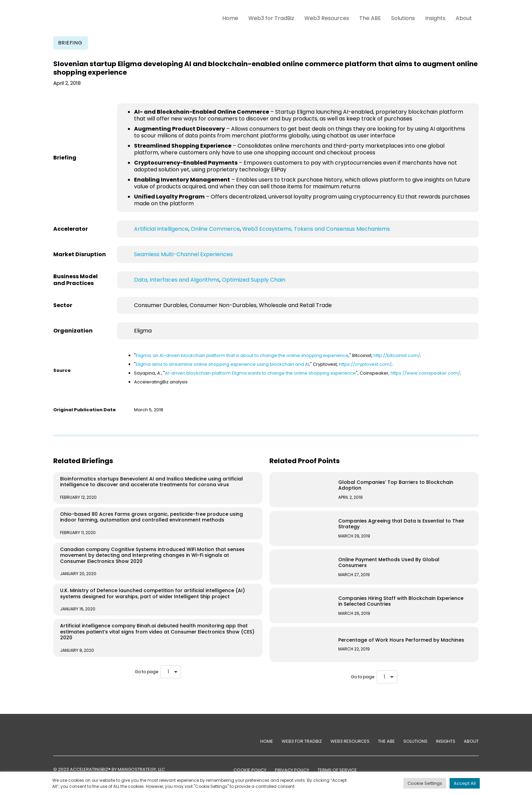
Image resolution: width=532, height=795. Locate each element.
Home (230, 18)
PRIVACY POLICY (292, 770)
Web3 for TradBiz (271, 18)
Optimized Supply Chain (254, 280)
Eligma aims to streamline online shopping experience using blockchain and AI (222, 364)
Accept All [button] (465, 783)
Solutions (403, 18)
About (464, 18)
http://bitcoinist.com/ (397, 355)
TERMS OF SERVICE (337, 770)
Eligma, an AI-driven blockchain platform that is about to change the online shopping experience (242, 355)
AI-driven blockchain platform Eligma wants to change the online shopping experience (260, 373)
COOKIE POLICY (250, 770)
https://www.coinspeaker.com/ (425, 373)
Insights (435, 18)
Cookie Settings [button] (425, 783)
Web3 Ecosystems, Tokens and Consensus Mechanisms (316, 229)
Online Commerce (215, 229)
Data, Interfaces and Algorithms (177, 280)
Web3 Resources (327, 18)
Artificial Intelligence (161, 229)
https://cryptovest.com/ (365, 364)
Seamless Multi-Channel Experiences (183, 254)
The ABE (370, 18)
